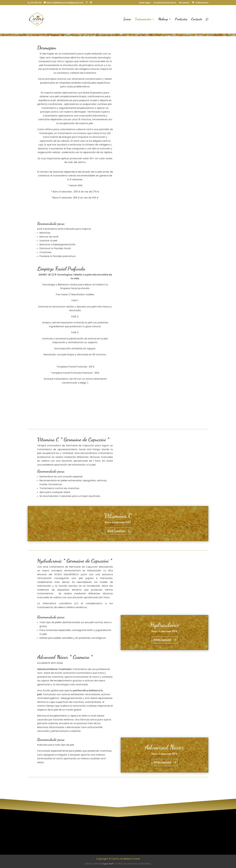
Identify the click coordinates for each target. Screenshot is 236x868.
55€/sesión (116, 531)
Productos (181, 20)
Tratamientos (143, 20)
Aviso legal (145, 3)
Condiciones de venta (165, 3)
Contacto (197, 20)
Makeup (163, 20)
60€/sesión (163, 640)
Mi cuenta (184, 3)
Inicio (127, 20)
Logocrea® (108, 864)
